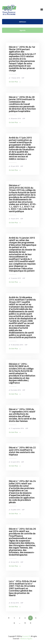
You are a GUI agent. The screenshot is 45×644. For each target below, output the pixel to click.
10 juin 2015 (15, 219)
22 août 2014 (15, 462)
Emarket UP (26, 636)
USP (23, 78)
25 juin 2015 (15, 166)
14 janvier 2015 (16, 278)
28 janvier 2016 (16, 118)
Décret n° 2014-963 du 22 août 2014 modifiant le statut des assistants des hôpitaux (22, 451)
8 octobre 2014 (16, 390)
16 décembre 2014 (17, 345)
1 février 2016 (15, 78)
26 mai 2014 (15, 562)
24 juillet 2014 (15, 510)
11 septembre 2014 (17, 428)
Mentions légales (26, 639)
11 (26, 622)
